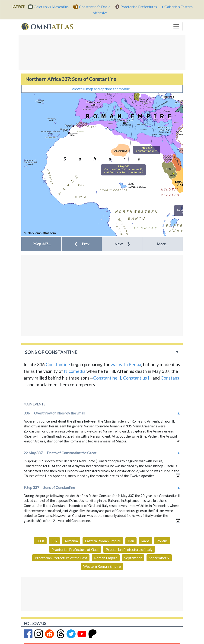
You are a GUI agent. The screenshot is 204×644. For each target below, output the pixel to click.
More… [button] (163, 244)
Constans (170, 378)
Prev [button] (82, 244)
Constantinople (161, 105)
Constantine (58, 364)
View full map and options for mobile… (102, 89)
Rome (120, 110)
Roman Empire (106, 558)
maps (145, 541)
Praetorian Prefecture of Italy (129, 549)
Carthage (115, 120)
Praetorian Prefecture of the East (61, 558)
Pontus (162, 541)
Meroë (172, 175)
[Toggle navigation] (176, 26)
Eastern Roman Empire (103, 541)
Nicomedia (75, 371)
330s (40, 541)
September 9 (159, 558)
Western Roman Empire (102, 566)
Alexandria (157, 134)
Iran (131, 541)
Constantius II (137, 378)
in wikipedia (178, 441)
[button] (41, 244)
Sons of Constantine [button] (51, 352)
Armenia (71, 541)
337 (54, 541)
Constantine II (107, 378)
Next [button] (122, 244)
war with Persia (126, 364)
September (133, 558)
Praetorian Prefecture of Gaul (75, 549)
